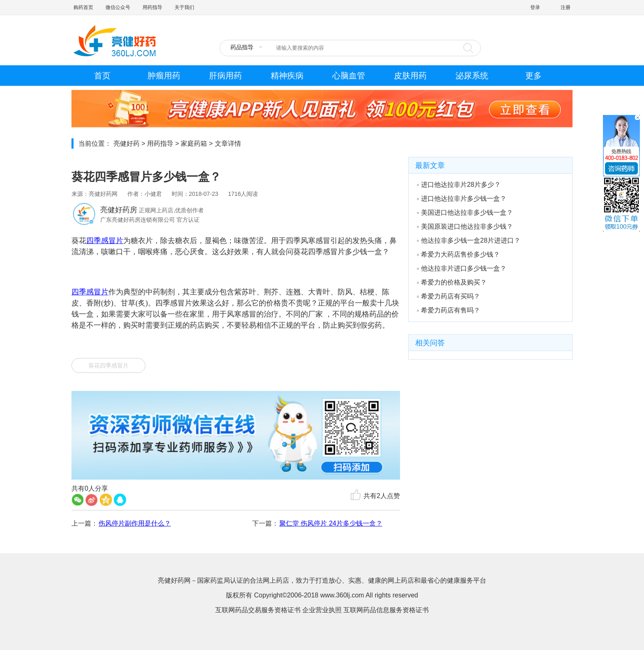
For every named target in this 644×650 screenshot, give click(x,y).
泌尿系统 (472, 76)
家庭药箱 (194, 144)
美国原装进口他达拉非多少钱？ (465, 226)
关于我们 (184, 7)
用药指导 (152, 7)
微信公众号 (118, 7)
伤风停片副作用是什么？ (135, 523)
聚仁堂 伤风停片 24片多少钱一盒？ (331, 523)
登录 (535, 7)
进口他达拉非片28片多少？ (459, 185)
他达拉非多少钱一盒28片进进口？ (469, 240)
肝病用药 (225, 76)
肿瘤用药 (164, 76)
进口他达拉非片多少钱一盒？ (462, 199)
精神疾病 (287, 76)
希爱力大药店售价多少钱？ (458, 254)
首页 (102, 76)
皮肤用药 (410, 76)
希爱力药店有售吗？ (448, 310)
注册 (566, 7)
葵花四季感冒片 (108, 365)
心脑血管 (349, 76)
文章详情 (228, 144)
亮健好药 (126, 144)
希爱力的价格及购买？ (452, 282)
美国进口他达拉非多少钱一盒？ (465, 212)
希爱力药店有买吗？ (448, 296)
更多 (534, 76)
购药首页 (83, 7)
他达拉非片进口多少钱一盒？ (462, 268)
